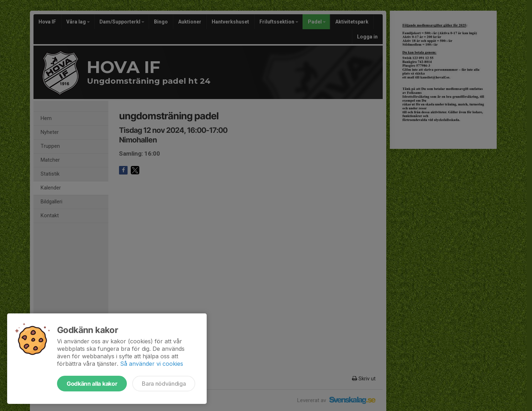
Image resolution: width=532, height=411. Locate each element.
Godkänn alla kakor (92, 384)
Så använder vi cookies (152, 364)
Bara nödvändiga (164, 384)
